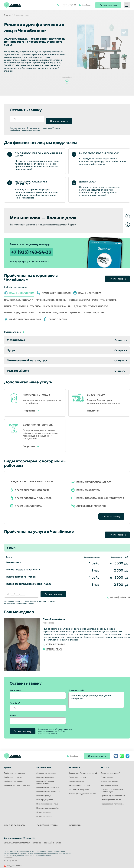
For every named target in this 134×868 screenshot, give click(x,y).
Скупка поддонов (43, 808)
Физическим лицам (77, 777)
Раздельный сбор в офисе (80, 781)
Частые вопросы (15, 821)
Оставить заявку (108, 5)
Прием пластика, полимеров (48, 787)
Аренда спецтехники (109, 777)
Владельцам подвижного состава (82, 789)
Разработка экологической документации (112, 786)
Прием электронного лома (47, 800)
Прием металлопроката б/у (48, 804)
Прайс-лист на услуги (13, 773)
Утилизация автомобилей (111, 796)
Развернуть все (12, 330)
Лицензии (37, 838)
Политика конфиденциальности (17, 838)
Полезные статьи (47, 821)
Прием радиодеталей (45, 796)
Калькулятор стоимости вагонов (17, 781)
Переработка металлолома (112, 800)
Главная (7, 15)
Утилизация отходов (109, 781)
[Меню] (127, 5)
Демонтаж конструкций (110, 769)
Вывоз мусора (107, 773)
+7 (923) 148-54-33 (31, 250)
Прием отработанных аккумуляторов (45, 778)
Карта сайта (49, 838)
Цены (59, 838)
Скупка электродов (44, 812)
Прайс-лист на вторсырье (15, 769)
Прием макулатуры (44, 792)
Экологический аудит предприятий (83, 769)
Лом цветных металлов (46, 769)
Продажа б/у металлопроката (113, 792)
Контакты (75, 821)
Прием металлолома (45, 773)
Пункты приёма (117, 275)
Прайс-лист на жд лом (13, 777)
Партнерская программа (79, 785)
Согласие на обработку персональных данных (35, 127)
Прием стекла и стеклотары (48, 783)
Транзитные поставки (78, 773)
